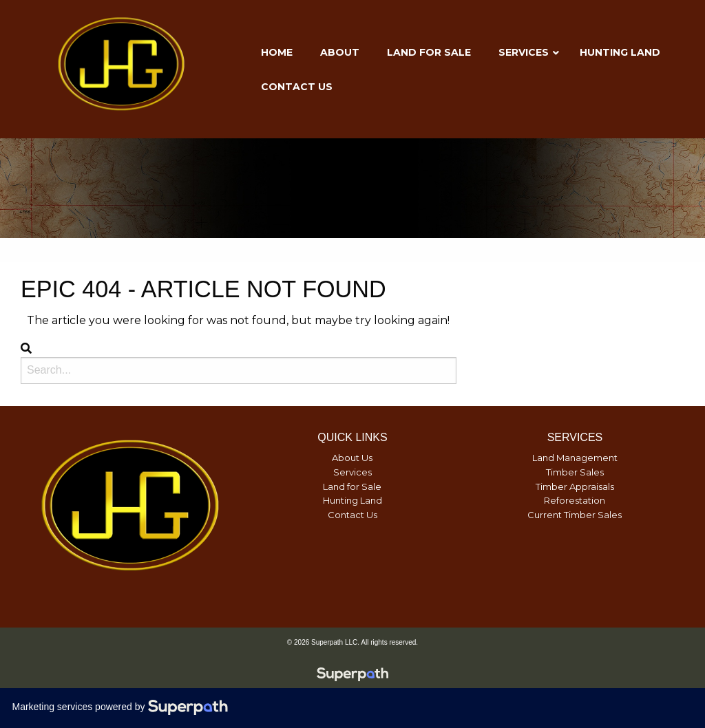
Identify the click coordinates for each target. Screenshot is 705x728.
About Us (352, 458)
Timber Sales (575, 472)
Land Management (575, 458)
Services (352, 472)
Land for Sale (352, 486)
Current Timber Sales (575, 515)
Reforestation (575, 500)
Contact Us (352, 515)
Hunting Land (352, 500)
